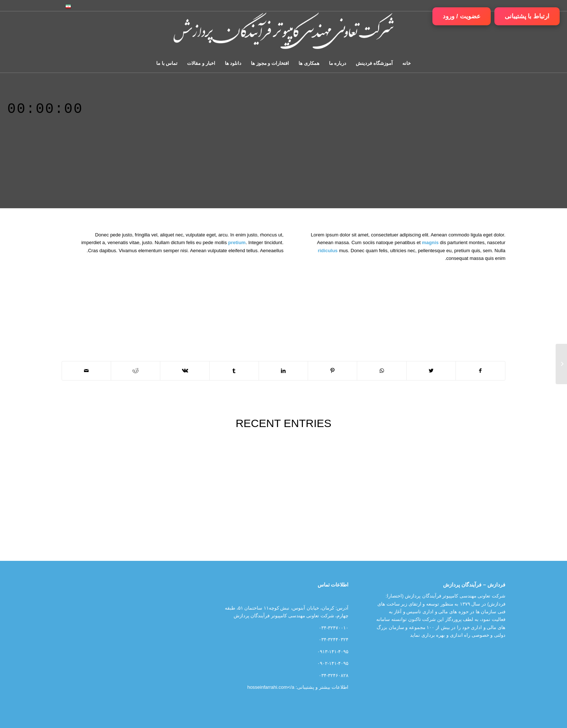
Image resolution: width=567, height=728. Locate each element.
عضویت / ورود (461, 16)
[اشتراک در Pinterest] (332, 371)
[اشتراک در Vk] (185, 371)
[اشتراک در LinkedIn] (283, 371)
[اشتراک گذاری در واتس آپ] (382, 371)
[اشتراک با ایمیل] (86, 371)
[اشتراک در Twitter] (431, 371)
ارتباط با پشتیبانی (527, 16)
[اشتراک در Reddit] (136, 371)
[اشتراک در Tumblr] (234, 371)
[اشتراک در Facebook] (480, 371)
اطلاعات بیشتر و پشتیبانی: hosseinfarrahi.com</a (298, 687)
